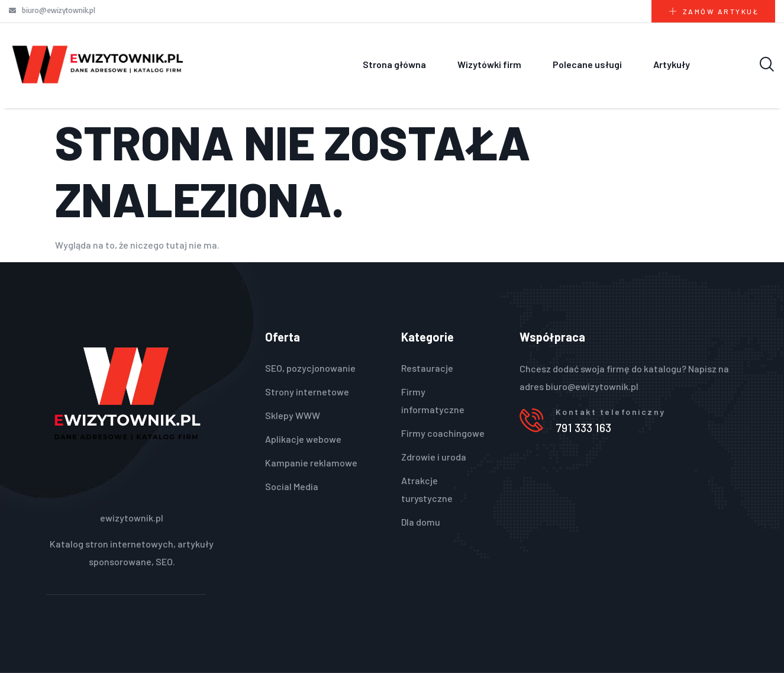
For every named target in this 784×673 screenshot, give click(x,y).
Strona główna (394, 64)
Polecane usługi (587, 64)
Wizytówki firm (489, 64)
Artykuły (672, 64)
